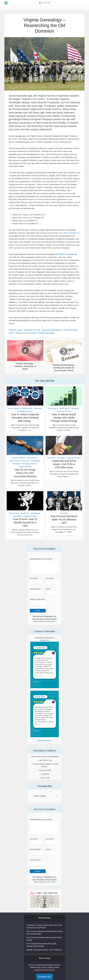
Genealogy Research (25, 411)
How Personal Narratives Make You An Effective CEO (64, 523)
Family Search (65, 408)
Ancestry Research (14, 408)
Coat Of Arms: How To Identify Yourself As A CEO (25, 526)
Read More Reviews (44, 744)
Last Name (50, 581)
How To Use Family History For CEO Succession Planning (25, 476)
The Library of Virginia (68, 233)
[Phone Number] (37, 596)
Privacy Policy (50, 625)
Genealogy (38, 408)
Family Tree (25, 464)
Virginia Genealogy (66, 254)
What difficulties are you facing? (42, 562)
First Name (34, 581)
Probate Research (25, 470)
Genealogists (35, 464)
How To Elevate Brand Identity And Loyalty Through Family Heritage (64, 418)
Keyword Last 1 (35, 863)
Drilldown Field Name (37, 603)
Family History (27, 408)
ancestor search (16, 330)
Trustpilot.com (44, 643)
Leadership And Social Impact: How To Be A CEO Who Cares (64, 467)
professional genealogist (52, 330)
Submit (38, 614)
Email (48, 592)
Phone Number (36, 592)
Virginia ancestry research (27, 333)
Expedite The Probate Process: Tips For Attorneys (44, 953)
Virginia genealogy (47, 333)
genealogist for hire (33, 330)
